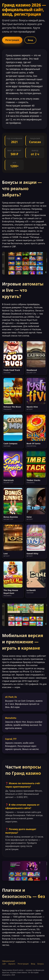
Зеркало (12, 964)
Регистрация (12, 40)
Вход (30, 40)
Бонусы (41, 964)
